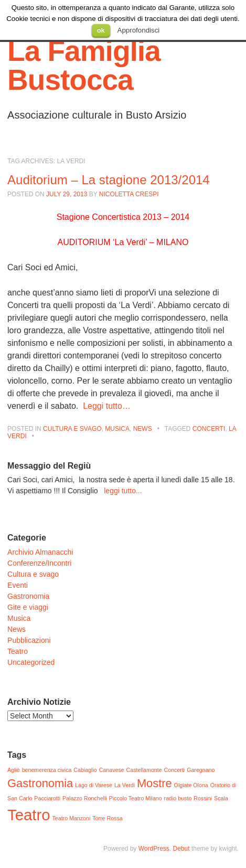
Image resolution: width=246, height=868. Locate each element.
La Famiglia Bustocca (84, 65)
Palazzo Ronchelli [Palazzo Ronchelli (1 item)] (85, 798)
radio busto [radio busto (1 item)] (178, 798)
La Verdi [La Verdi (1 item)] (125, 785)
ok (101, 30)
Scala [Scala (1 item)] (221, 798)
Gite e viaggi (28, 607)
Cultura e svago (72, 429)
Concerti (209, 429)
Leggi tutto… (107, 406)
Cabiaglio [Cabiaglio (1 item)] (85, 770)
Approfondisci (139, 30)
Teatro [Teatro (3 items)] (29, 815)
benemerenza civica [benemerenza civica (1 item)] (47, 770)
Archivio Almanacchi (40, 552)
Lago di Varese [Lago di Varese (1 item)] (94, 785)
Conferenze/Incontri (39, 563)
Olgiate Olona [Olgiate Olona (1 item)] (191, 785)
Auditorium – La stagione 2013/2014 (109, 180)
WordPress (154, 849)
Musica (117, 429)
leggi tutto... (123, 491)
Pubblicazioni (29, 640)
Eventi (18, 585)
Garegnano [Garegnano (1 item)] (201, 770)
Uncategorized (31, 662)
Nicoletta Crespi (129, 194)
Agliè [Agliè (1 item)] (14, 770)
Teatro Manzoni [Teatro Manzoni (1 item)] (71, 818)
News (143, 429)
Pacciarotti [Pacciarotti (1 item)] (47, 798)
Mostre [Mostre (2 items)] (154, 783)
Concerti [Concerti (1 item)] (175, 770)
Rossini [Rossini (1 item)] (203, 798)
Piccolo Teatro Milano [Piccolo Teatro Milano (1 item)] (136, 798)
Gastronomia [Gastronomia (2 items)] (40, 783)
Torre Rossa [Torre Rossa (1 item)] (107, 818)
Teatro (18, 651)
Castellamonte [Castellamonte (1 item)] (144, 770)
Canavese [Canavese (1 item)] (112, 770)
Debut (181, 849)
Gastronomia (28, 596)
